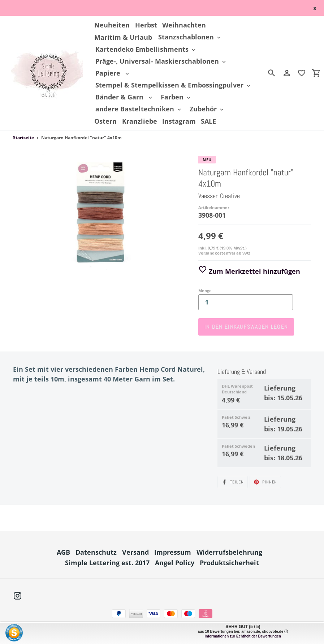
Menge (205, 291)
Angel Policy (175, 563)
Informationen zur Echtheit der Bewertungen (243, 636)
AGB (63, 552)
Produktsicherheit (229, 563)
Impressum (173, 552)
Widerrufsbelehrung (229, 552)
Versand (135, 552)
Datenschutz (96, 552)
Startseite (23, 138)
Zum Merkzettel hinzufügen (249, 271)
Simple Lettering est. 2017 (107, 563)
